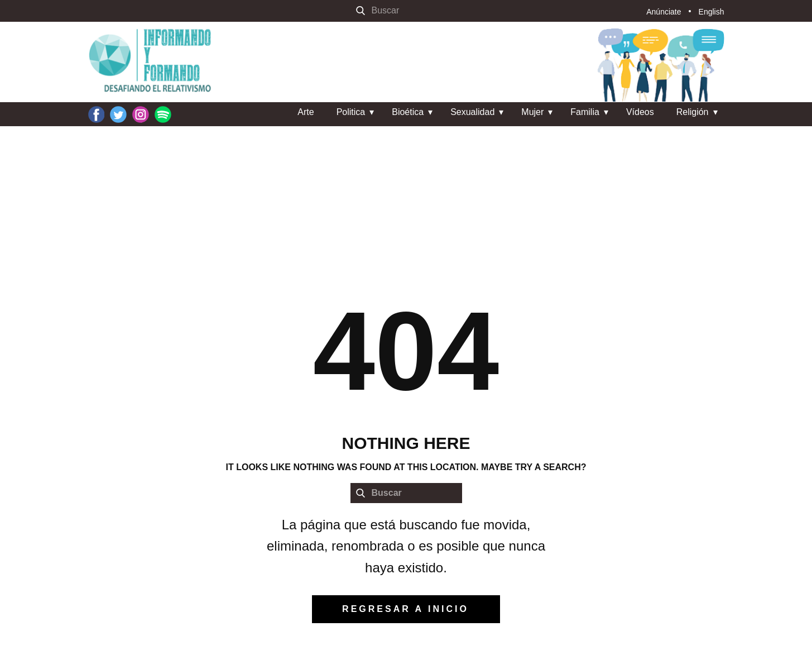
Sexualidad (472, 112)
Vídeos (640, 112)
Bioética (408, 112)
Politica (351, 112)
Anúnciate (664, 12)
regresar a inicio (405, 609)
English (712, 12)
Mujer (532, 112)
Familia (585, 112)
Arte (306, 112)
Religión (693, 112)
